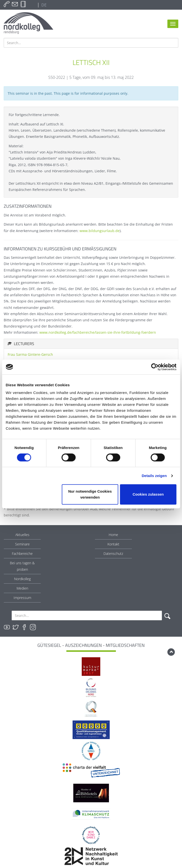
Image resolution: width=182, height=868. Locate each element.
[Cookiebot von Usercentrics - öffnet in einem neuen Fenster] (155, 367)
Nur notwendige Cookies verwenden (90, 494)
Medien (22, 588)
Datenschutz (113, 554)
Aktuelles (22, 535)
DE (43, 5)
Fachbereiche (22, 554)
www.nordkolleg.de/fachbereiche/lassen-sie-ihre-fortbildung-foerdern (98, 332)
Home (113, 535)
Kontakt (113, 544)
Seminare (22, 544)
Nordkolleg (22, 579)
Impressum (22, 598)
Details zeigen (154, 476)
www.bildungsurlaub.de (100, 231)
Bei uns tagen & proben (22, 566)
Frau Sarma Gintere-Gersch (30, 354)
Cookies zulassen (148, 494)
